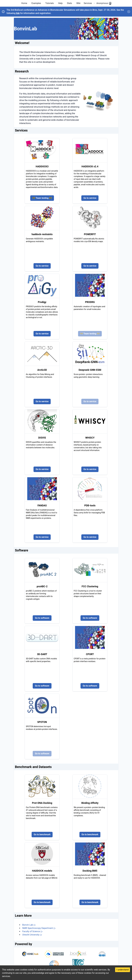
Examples (36, 3)
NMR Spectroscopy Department (39, 928)
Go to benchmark (42, 834)
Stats (69, 3)
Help (60, 3)
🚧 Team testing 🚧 (42, 198)
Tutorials (50, 3)
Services (88, 3)
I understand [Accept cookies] (123, 970)
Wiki (78, 3)
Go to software (42, 618)
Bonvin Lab (29, 925)
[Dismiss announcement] (129, 12)
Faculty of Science (33, 931)
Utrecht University (32, 935)
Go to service (90, 198)
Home (24, 3)
